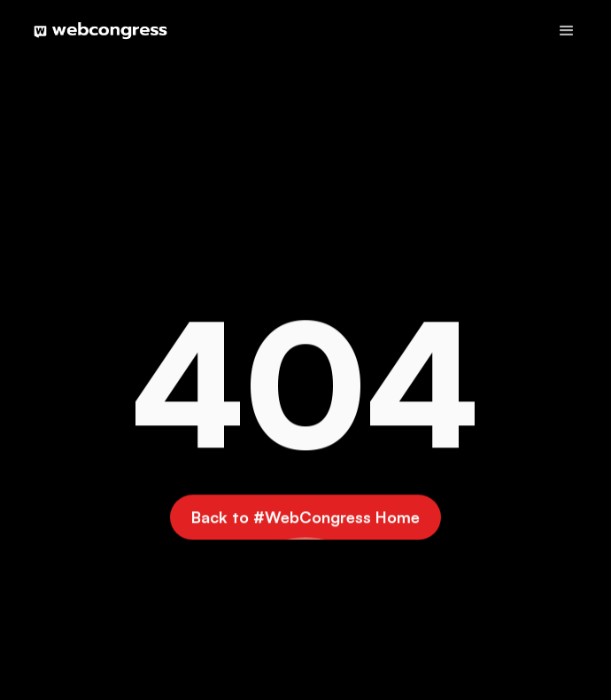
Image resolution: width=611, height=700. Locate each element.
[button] (567, 31)
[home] (96, 31)
